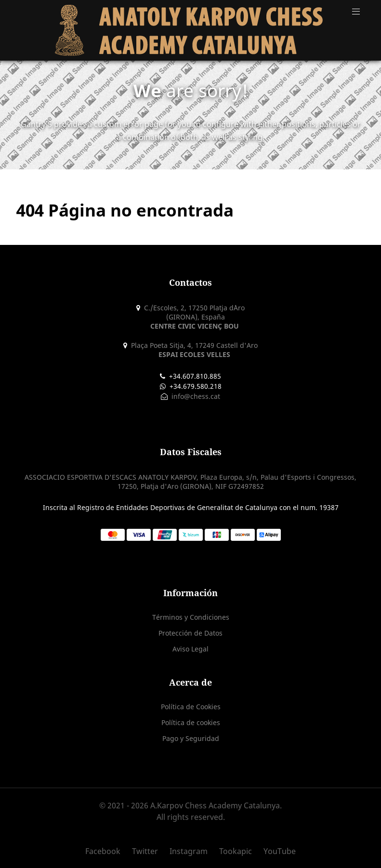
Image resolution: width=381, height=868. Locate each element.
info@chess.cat (195, 396)
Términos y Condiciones (191, 617)
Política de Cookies (191, 707)
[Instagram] (190, 851)
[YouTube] (277, 851)
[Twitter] (146, 851)
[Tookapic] (236, 851)
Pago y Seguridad (191, 738)
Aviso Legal (190, 649)
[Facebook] (106, 851)
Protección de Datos (190, 633)
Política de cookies (191, 722)
